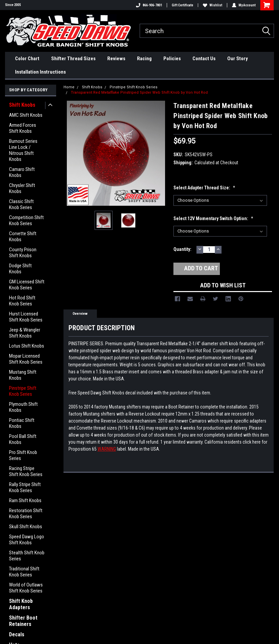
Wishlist (213, 5)
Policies (172, 59)
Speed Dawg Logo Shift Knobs (27, 540)
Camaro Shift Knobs (22, 172)
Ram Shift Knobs (25, 500)
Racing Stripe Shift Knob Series (26, 471)
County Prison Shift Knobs (23, 253)
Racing (144, 59)
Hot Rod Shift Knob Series (22, 301)
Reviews (116, 59)
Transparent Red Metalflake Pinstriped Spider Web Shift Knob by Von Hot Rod (139, 93)
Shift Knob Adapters (21, 604)
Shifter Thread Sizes (73, 59)
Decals (17, 634)
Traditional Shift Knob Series (24, 572)
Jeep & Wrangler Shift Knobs (25, 333)
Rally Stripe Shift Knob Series (25, 487)
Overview (80, 314)
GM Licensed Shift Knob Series (27, 285)
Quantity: (182, 249)
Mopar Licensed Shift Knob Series (26, 359)
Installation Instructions (40, 72)
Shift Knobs (22, 105)
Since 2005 (13, 5)
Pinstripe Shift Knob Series (23, 391)
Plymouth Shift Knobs (23, 407)
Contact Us (204, 59)
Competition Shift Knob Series (26, 220)
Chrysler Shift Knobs (22, 188)
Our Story (238, 59)
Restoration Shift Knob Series (26, 514)
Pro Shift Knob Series (23, 455)
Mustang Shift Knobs (23, 375)
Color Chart (27, 59)
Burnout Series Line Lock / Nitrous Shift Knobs (23, 150)
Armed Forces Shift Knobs (23, 128)
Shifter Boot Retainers (23, 621)
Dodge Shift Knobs (20, 269)
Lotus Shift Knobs (27, 346)
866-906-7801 (149, 5)
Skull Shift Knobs (26, 527)
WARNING (107, 449)
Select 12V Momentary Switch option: (213, 218)
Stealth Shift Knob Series (27, 556)
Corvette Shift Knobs (23, 237)
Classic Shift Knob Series (21, 204)
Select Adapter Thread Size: (204, 188)
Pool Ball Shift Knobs (23, 439)
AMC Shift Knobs (26, 115)
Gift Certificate (182, 5)
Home (69, 87)
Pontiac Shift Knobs (22, 423)
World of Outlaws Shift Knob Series (26, 588)
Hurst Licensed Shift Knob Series (26, 317)
